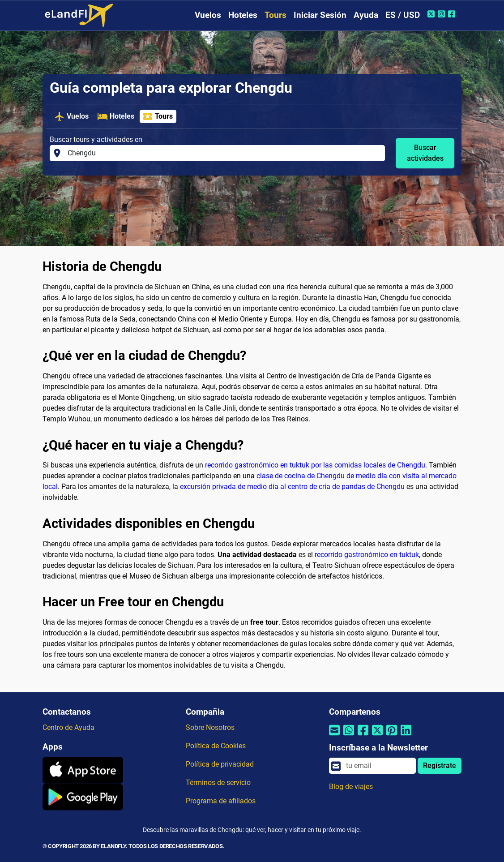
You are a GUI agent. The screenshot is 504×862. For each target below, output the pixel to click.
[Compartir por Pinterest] (392, 736)
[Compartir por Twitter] (377, 736)
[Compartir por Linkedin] (406, 736)
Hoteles (243, 15)
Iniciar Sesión (320, 15)
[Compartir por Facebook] (363, 736)
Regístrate (440, 766)
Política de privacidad (220, 764)
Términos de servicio (218, 783)
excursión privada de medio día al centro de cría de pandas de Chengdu (292, 487)
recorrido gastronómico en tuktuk (367, 555)
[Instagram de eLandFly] (442, 14)
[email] (378, 766)
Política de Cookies (216, 746)
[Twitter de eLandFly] (432, 14)
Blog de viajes (351, 787)
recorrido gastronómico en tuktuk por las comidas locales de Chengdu (315, 465)
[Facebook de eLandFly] (453, 14)
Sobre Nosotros (210, 727)
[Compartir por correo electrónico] (334, 736)
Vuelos (208, 15)
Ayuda (366, 15)
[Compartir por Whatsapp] (349, 736)
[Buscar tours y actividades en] (224, 153)
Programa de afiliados (221, 801)
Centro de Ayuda (68, 727)
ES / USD (403, 15)
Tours (275, 15)
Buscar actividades (425, 153)
